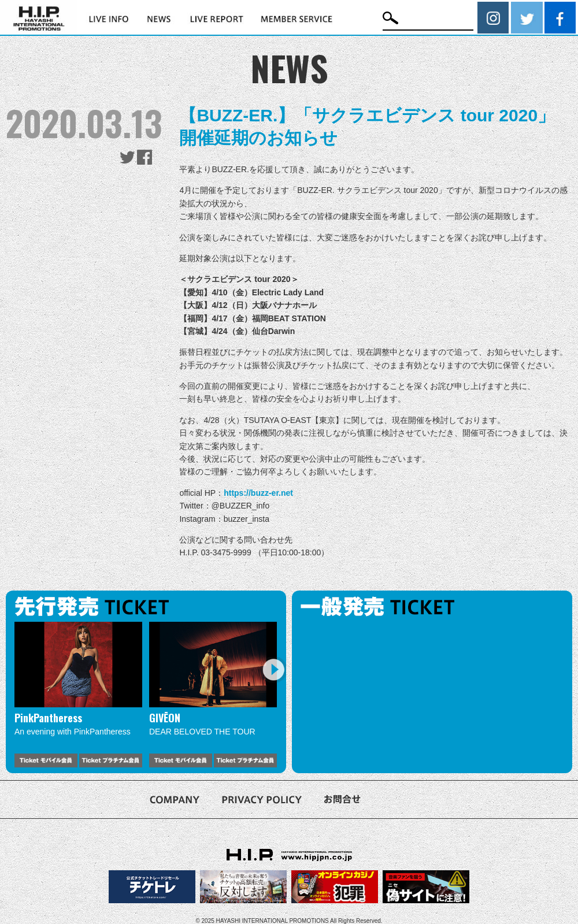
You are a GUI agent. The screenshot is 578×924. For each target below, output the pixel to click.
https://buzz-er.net (258, 493)
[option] (78, 694)
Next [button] (273, 669)
